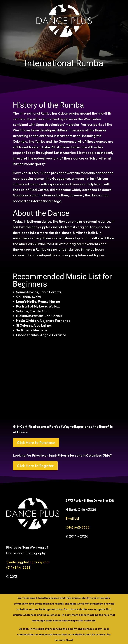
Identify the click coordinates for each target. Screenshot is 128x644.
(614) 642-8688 (78, 527)
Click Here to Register (35, 466)
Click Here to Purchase (36, 443)
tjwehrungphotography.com (28, 562)
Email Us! (72, 519)
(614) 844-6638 (18, 568)
